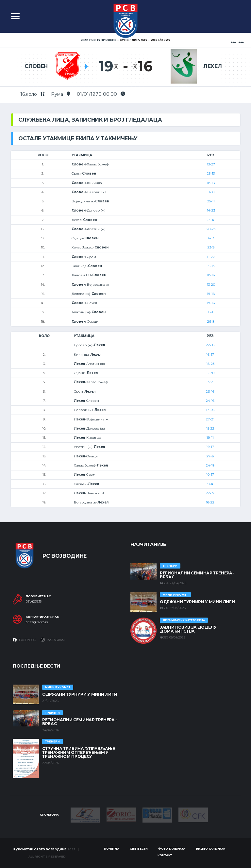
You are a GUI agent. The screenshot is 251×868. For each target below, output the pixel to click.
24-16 (211, 220)
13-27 (211, 164)
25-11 (211, 201)
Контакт (165, 855)
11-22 (211, 257)
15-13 (211, 266)
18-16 (211, 275)
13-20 (211, 285)
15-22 (210, 428)
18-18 (211, 183)
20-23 (211, 229)
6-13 (211, 238)
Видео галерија (210, 849)
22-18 (210, 345)
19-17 (210, 447)
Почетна (112, 849)
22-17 (210, 493)
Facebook (24, 640)
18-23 (210, 364)
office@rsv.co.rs (37, 622)
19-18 (211, 294)
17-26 (210, 410)
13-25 (210, 382)
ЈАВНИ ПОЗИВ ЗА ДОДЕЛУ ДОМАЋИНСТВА (188, 629)
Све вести (139, 849)
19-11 (210, 438)
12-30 (210, 373)
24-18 (210, 465)
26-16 (210, 391)
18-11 (211, 312)
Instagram (53, 640)
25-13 (211, 173)
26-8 (211, 322)
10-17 (210, 475)
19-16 (211, 303)
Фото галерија (172, 849)
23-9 (211, 247)
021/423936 (34, 602)
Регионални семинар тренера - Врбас (197, 575)
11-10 (211, 192)
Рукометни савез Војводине (40, 849)
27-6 (210, 456)
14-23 (211, 210)
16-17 (210, 355)
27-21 (210, 419)
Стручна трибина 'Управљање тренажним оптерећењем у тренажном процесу (79, 752)
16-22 (210, 502)
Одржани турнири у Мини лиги (197, 602)
